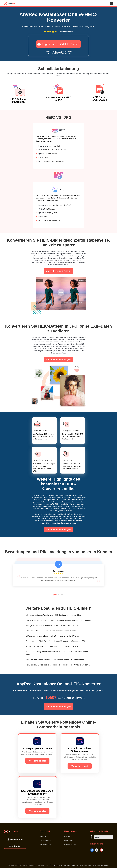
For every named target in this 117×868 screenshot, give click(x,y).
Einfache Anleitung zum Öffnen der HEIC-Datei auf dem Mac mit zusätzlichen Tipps (57, 653)
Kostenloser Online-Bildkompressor (80, 750)
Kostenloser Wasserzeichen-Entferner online (37, 792)
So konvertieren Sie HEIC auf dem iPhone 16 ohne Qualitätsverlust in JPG (56, 641)
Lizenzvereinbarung (102, 865)
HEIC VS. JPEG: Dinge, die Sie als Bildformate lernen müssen (51, 631)
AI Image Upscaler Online (37, 748)
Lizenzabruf (68, 841)
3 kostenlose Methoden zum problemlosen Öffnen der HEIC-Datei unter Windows (58, 620)
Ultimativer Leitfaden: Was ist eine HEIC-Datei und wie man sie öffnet (54, 615)
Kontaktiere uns (45, 841)
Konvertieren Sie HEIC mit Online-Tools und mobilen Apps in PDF (52, 646)
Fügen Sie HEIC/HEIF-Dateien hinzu (58, 45)
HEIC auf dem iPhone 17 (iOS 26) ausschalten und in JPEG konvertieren (55, 660)
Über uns (43, 837)
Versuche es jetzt (37, 761)
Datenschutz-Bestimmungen (82, 865)
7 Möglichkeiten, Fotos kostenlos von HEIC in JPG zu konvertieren (52, 626)
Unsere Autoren (45, 845)
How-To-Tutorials (70, 845)
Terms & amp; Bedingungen (60, 865)
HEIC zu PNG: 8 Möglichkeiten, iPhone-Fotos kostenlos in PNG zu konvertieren (58, 665)
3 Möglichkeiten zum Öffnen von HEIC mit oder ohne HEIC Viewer (52, 636)
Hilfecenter (68, 837)
